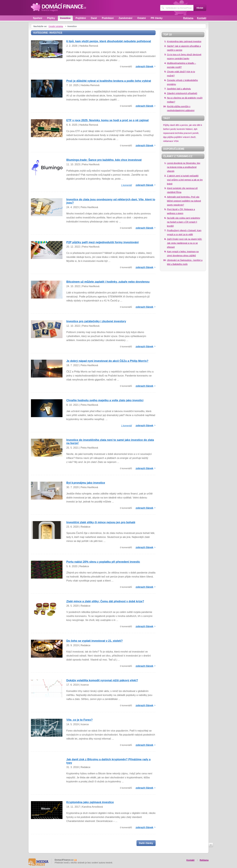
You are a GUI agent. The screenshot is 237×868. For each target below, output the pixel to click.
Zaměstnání (126, 18)
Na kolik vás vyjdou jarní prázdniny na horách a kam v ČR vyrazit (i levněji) (184, 222)
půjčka (170, 137)
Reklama (188, 18)
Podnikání (108, 18)
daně (172, 125)
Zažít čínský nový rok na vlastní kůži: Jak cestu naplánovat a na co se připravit (185, 243)
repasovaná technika (173, 133)
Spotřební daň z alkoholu (179, 89)
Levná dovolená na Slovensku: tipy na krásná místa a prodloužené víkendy (184, 167)
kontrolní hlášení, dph (187, 129)
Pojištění (81, 18)
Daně (94, 18)
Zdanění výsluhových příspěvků (182, 93)
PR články (157, 18)
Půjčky (51, 18)
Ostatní (142, 18)
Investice (65, 18)
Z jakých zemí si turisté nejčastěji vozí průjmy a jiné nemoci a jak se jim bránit (185, 180)
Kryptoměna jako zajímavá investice (184, 41)
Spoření (38, 18)
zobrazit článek (144, 66)
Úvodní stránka (56, 26)
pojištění (178, 137)
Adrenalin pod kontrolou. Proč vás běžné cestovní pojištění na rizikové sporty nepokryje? (184, 201)
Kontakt (202, 18)
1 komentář (127, 185)
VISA (176, 141)
